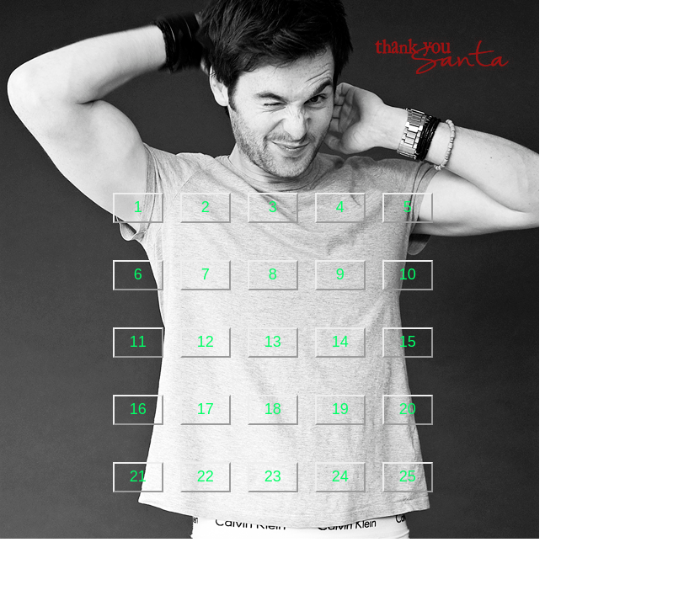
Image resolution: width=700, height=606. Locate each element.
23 (273, 476)
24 (340, 476)
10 (408, 274)
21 (138, 476)
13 (273, 342)
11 (138, 342)
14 (340, 342)
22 (206, 476)
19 (340, 409)
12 (206, 342)
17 (206, 409)
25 (408, 476)
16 (138, 409)
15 (408, 342)
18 (273, 409)
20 (408, 409)
